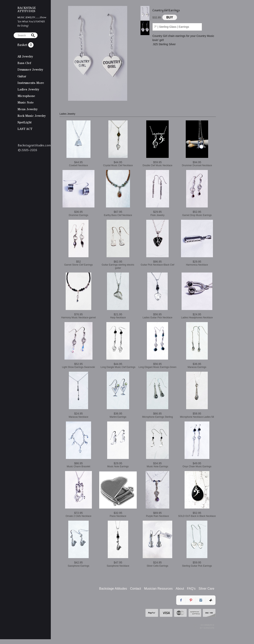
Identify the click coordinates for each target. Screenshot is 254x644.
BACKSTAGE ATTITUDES (27, 10)
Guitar (22, 76)
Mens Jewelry (27, 109)
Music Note (26, 103)
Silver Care (206, 589)
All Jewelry (25, 57)
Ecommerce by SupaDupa (207, 626)
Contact (135, 589)
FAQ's (191, 589)
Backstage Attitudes (113, 589)
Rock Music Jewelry (32, 116)
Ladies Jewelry (28, 89)
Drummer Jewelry (30, 70)
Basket (23, 44)
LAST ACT (25, 129)
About (180, 589)
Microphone (26, 96)
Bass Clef (24, 63)
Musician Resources (158, 589)
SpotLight (25, 122)
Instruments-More (31, 83)
